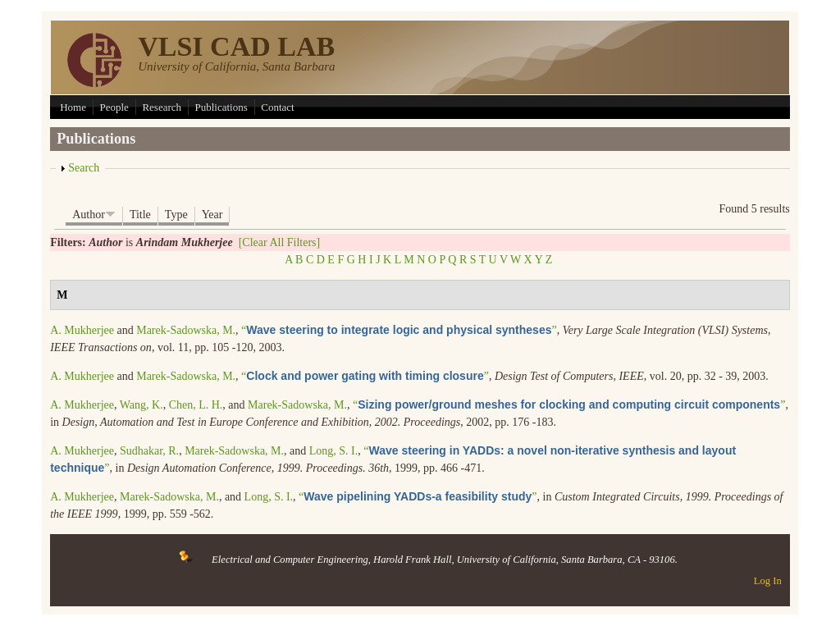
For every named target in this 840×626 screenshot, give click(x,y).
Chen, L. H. (196, 405)
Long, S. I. (334, 451)
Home (73, 107)
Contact (277, 107)
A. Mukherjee (82, 330)
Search (84, 168)
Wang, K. (142, 405)
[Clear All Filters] (280, 242)
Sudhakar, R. (149, 451)
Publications (221, 107)
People (114, 107)
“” (399, 330)
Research (162, 107)
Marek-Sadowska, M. (186, 330)
